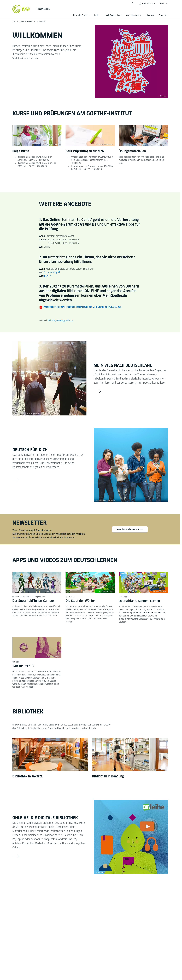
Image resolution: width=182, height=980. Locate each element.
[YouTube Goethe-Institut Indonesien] (82, 895)
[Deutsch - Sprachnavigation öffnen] (164, 3)
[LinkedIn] (98, 895)
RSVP (47, 276)
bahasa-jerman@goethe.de (61, 320)
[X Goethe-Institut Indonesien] (106, 895)
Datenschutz (96, 962)
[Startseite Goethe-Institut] (21, 9)
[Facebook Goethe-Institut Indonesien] (74, 895)
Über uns (150, 15)
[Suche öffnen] (133, 3)
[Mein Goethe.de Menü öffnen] (147, 3)
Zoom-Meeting (51, 272)
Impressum (80, 962)
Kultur (97, 15)
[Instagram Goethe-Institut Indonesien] (90, 895)
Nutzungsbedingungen (116, 962)
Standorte (163, 15)
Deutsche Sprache (81, 15)
